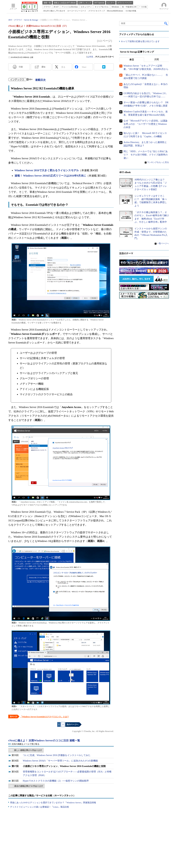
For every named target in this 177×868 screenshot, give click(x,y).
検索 (166, 23)
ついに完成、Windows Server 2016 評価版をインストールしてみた (57, 755)
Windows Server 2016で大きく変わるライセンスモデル (47, 170)
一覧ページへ (163, 244)
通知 (43, 67)
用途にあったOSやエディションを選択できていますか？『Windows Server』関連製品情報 (53, 803)
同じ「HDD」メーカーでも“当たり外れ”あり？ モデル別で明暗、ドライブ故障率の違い (146, 155)
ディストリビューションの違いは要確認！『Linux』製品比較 (40, 807)
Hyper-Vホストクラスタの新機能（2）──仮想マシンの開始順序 (56, 781)
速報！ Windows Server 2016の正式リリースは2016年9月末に (50, 176)
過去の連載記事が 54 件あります (29, 786)
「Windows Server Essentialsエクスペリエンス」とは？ (45, 717)
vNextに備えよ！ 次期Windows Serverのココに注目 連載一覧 (44, 740)
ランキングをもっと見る (158, 162)
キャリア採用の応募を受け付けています (140, 42)
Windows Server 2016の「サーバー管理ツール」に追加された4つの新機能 (60, 761)
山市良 (90, 57)
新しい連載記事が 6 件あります (28, 750)
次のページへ (73, 724)
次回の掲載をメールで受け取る (25, 744)
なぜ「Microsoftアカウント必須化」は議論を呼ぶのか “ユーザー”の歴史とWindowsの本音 (145, 124)
